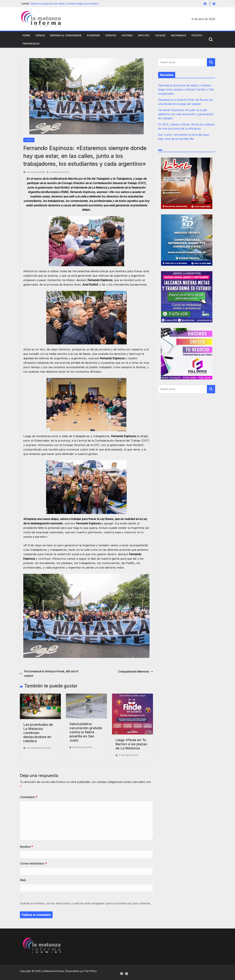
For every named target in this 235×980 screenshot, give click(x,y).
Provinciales (31, 44)
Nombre (26, 847)
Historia (127, 35)
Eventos (111, 35)
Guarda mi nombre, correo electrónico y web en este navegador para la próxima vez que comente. (85, 903)
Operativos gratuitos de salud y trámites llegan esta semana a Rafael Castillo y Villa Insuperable (186, 89)
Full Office (91, 971)
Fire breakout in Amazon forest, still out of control (49, 674)
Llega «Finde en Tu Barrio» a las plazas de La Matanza (131, 744)
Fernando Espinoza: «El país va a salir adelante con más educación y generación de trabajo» (186, 114)
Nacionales (178, 35)
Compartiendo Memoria (135, 672)
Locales (160, 35)
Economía (93, 35)
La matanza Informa (59, 172)
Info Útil (144, 35)
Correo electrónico (33, 863)
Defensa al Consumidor (66, 35)
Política (197, 35)
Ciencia (40, 35)
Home (26, 35)
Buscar (211, 62)
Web (23, 880)
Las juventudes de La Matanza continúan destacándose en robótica (38, 733)
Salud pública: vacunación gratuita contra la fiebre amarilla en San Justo (86, 732)
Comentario (29, 797)
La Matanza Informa (53, 971)
